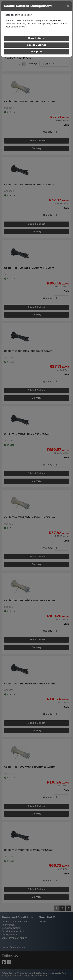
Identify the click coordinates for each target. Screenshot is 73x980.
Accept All (36, 52)
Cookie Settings (36, 45)
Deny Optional (37, 38)
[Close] (68, 6)
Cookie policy (26, 15)
